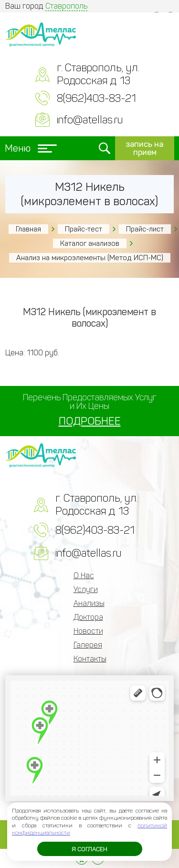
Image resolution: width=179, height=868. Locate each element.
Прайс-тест (84, 229)
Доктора (88, 617)
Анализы (89, 603)
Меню (31, 148)
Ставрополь (66, 6)
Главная (28, 229)
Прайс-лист (145, 229)
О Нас (84, 576)
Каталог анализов (90, 243)
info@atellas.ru (90, 120)
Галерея (88, 645)
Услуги (86, 589)
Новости (88, 631)
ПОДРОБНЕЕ (90, 421)
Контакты (90, 659)
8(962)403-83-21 (96, 98)
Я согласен (89, 849)
